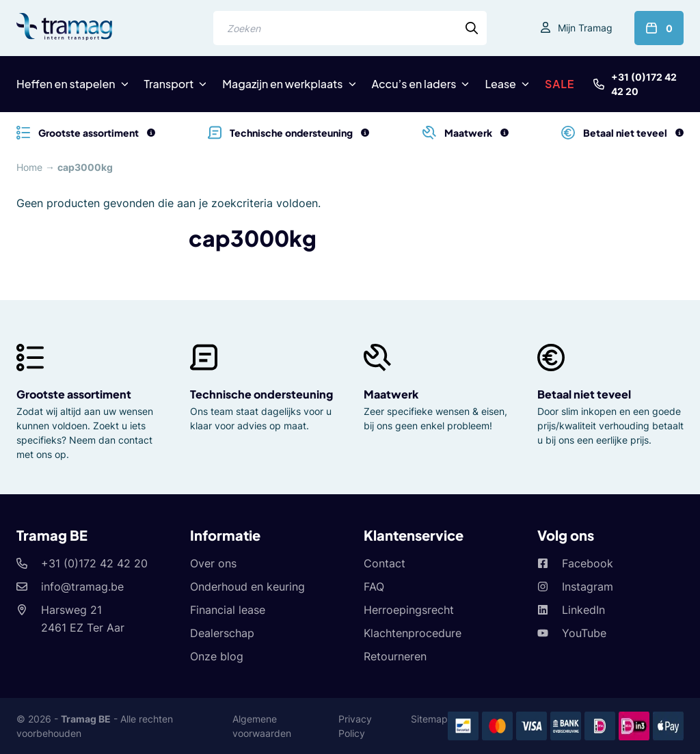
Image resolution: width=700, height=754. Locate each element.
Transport (169, 84)
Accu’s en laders (414, 84)
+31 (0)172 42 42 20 (644, 84)
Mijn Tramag (585, 28)
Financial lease (228, 610)
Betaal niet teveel (584, 394)
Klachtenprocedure (413, 633)
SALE (560, 84)
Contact (385, 563)
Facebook (588, 563)
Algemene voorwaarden (262, 726)
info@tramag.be (82, 587)
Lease (500, 84)
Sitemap (429, 719)
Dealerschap (222, 633)
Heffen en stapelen (66, 84)
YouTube (584, 633)
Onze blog (217, 656)
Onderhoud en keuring (247, 587)
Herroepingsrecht (409, 610)
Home (29, 167)
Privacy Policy (355, 726)
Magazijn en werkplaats (282, 84)
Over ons (213, 563)
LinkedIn (583, 610)
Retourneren (395, 656)
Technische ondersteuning (261, 394)
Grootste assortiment (74, 394)
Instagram (588, 587)
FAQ (374, 587)
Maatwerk (391, 394)
